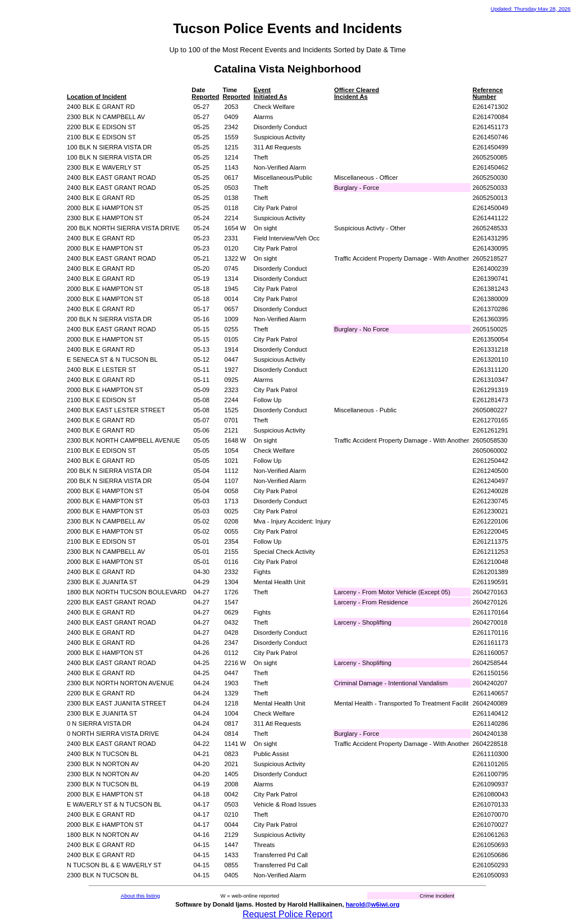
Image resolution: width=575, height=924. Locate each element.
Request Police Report (287, 914)
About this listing (140, 896)
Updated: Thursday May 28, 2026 (531, 9)
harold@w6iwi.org (373, 904)
